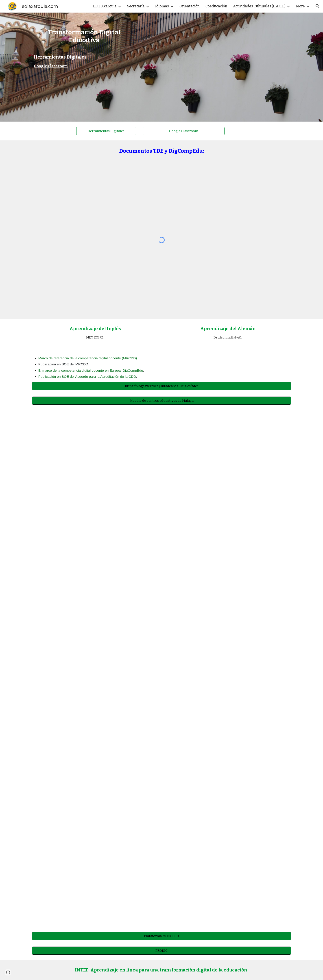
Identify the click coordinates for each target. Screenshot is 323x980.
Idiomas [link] (162, 6)
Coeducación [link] (216, 6)
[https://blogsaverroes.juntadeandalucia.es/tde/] (161, 386)
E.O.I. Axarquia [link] (105, 6)
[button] (318, 6)
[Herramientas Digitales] (106, 131)
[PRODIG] (161, 951)
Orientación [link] (190, 6)
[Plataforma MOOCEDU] (161, 936)
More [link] (300, 6)
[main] (84, 38)
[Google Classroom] (184, 131)
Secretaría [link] (136, 6)
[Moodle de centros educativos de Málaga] (161, 401)
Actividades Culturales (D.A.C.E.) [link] (259, 6)
